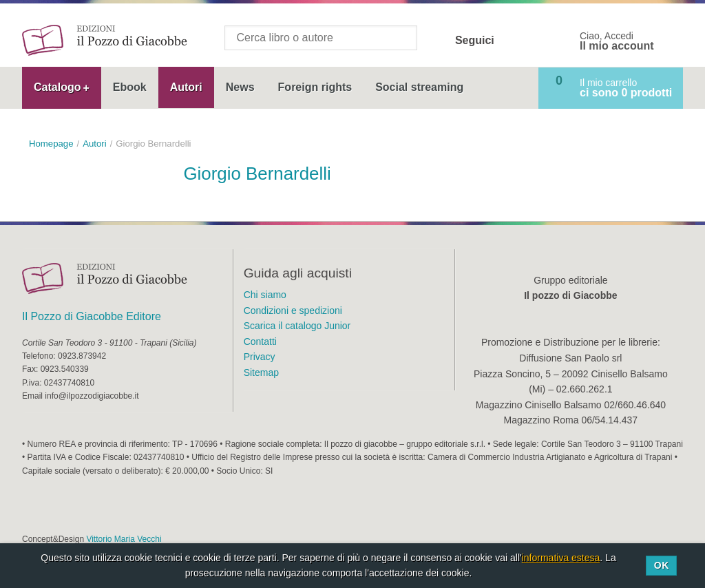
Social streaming (419, 87)
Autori (186, 87)
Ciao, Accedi (617, 41)
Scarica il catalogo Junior (297, 326)
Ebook (130, 87)
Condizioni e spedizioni (293, 311)
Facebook (514, 41)
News (240, 87)
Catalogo (57, 87)
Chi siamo (265, 295)
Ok (662, 565)
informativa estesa (561, 558)
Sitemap (261, 372)
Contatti (260, 342)
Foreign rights (315, 87)
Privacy (260, 357)
